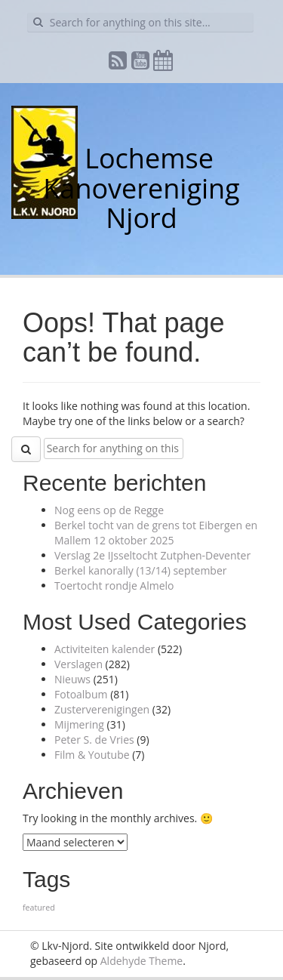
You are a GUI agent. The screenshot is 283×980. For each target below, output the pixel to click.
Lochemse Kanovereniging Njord (141, 188)
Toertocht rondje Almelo (114, 586)
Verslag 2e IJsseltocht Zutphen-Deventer (152, 555)
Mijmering (79, 724)
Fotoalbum (81, 694)
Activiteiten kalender (105, 649)
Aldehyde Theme (141, 961)
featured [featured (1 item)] (39, 908)
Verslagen (78, 664)
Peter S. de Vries (94, 740)
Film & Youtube (92, 755)
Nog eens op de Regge (109, 510)
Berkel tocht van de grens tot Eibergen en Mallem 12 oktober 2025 (156, 533)
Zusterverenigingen (102, 709)
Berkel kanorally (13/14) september (140, 570)
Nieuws (72, 679)
